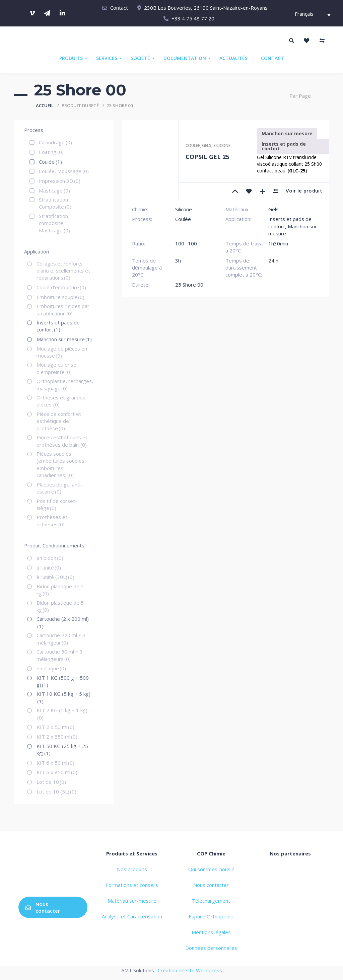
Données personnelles (211, 948)
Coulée (50, 162)
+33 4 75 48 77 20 (193, 18)
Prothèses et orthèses (52, 520)
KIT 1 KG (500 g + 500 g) (63, 681)
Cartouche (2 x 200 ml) (63, 622)
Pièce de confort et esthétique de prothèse (59, 421)
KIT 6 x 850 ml (57, 772)
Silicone (222, 145)
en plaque (51, 668)
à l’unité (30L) (55, 577)
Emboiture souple (60, 297)
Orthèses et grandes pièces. (61, 401)
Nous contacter (43, 907)
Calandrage (55, 142)
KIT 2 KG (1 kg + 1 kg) (62, 714)
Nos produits (132, 869)
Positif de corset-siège (57, 504)
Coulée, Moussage (64, 171)
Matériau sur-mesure (132, 901)
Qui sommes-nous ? (211, 869)
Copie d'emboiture (61, 287)
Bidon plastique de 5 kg (60, 606)
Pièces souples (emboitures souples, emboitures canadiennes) (61, 464)
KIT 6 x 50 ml (55, 763)
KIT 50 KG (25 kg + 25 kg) (62, 749)
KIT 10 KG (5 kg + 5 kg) (63, 697)
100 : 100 (186, 243)
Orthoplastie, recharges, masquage (65, 385)
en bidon (50, 558)
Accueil (45, 105)
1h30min (278, 243)
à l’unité (49, 568)
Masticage (54, 191)
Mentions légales (211, 932)
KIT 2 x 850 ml (57, 737)
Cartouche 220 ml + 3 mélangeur (61, 639)
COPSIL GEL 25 (207, 157)
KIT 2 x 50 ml (55, 727)
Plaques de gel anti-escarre (59, 488)
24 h (273, 260)
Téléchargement (211, 901)
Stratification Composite (55, 203)
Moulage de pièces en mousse (62, 352)
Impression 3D (60, 181)
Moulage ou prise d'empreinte (56, 368)
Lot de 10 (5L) (56, 791)
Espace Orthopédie (211, 916)
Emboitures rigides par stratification (63, 310)
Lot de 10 (51, 782)
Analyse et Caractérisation (132, 916)
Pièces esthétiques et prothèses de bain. (62, 441)
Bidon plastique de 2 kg (60, 590)
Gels (207, 145)
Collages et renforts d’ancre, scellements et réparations (63, 271)
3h (178, 260)
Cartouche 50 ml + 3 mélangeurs (60, 655)
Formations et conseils (132, 885)
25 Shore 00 (189, 285)
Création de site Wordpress (190, 970)
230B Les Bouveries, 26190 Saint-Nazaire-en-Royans (206, 8)
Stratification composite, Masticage (54, 223)
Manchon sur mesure (64, 339)
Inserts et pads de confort (58, 326)
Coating (51, 152)
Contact (119, 8)
